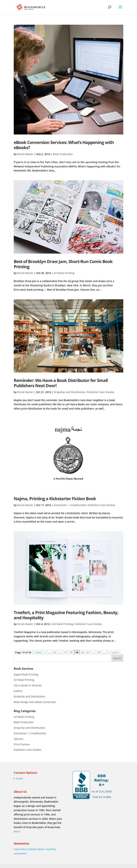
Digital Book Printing (26, 674)
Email (20, 778)
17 (65, 652)
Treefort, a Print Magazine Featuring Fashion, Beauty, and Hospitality (66, 615)
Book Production (63, 154)
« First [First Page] (38, 652)
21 (88, 652)
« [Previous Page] (45, 652)
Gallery (18, 691)
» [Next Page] (109, 652)
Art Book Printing (64, 273)
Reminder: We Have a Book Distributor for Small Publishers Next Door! (61, 383)
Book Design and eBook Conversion (35, 702)
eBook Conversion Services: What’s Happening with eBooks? (64, 145)
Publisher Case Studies (101, 392)
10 (55, 652)
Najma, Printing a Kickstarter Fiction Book (55, 498)
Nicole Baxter (25, 154)
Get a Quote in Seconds (28, 685)
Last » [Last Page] (116, 652)
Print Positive (22, 744)
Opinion (19, 739)
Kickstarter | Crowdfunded (70, 505)
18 (71, 652)
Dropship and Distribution (70, 392)
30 (99, 652)
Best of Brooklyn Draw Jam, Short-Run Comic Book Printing (63, 264)
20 (82, 652)
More (17, 831)
